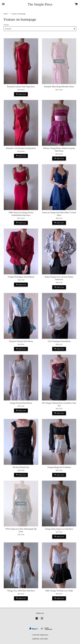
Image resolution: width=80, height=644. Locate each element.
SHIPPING (36, 639)
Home (6, 14)
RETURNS (44, 639)
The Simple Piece (40, 4)
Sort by (6, 25)
